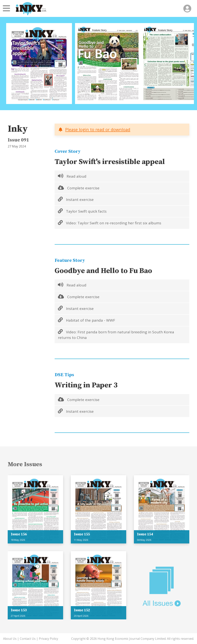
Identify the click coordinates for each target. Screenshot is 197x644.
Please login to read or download (98, 129)
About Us (10, 639)
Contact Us (28, 639)
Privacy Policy (48, 639)
